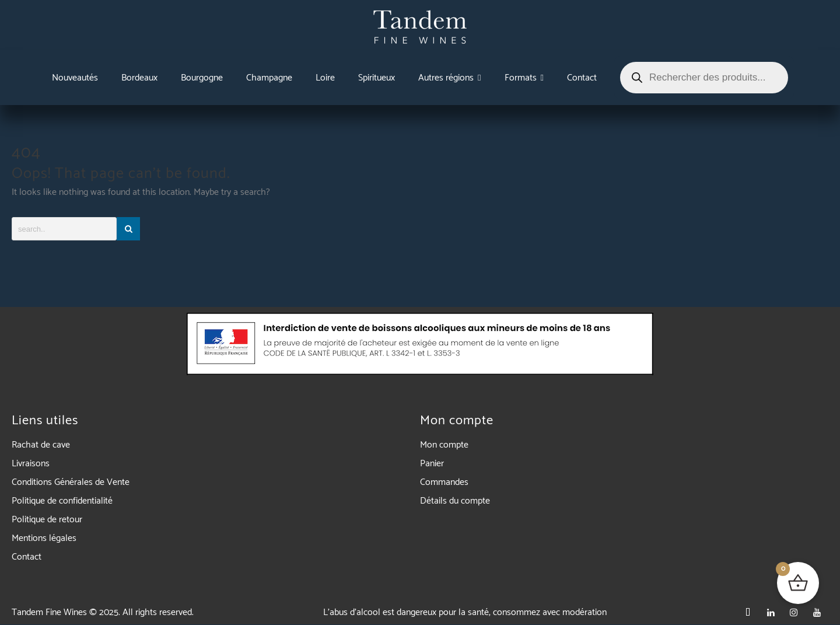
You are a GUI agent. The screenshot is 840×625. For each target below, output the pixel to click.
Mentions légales (44, 538)
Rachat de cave (41, 445)
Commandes (444, 482)
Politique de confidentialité (62, 501)
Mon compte (444, 445)
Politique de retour (47, 520)
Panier (432, 464)
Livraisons (31, 464)
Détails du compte (455, 501)
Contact (27, 557)
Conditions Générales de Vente (71, 482)
